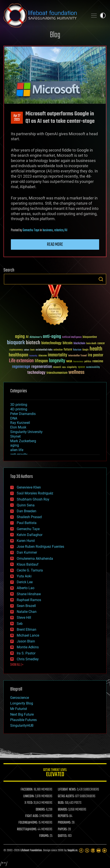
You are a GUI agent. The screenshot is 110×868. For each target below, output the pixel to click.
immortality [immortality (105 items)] (57, 355)
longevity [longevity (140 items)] (57, 361)
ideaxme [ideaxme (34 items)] (43, 356)
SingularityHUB (22, 726)
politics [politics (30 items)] (88, 362)
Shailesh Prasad (29, 517)
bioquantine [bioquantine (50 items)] (90, 337)
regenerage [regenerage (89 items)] (21, 367)
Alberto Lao (26, 588)
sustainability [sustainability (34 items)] (93, 367)
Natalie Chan (27, 612)
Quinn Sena (26, 505)
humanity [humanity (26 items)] (33, 356)
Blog (55, 35)
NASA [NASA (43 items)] (69, 362)
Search (101, 279)
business (48, 230)
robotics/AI (61, 230)
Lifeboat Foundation (31, 850)
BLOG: (61, 803)
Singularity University (26, 432)
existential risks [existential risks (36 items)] (44, 350)
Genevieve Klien (29, 487)
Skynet (15, 436)
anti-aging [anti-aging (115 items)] (52, 337)
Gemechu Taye (31, 230)
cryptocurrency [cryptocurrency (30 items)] (16, 350)
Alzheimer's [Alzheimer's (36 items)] (36, 337)
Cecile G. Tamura (30, 570)
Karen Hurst (26, 541)
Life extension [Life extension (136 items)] (21, 361)
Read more (55, 244)
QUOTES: (62, 836)
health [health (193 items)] (96, 349)
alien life (17, 450)
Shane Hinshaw (29, 594)
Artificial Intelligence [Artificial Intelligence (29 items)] (72, 337)
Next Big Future (22, 714)
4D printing (19, 409)
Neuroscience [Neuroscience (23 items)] (78, 362)
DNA (14, 418)
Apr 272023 (17, 118)
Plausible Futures (23, 720)
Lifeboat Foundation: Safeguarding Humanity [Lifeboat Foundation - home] (44, 15)
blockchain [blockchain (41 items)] (79, 344)
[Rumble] (104, 850)
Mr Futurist (19, 709)
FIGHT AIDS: (32, 816)
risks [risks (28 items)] (64, 367)
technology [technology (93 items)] (36, 373)
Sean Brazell (26, 606)
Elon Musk (18, 427)
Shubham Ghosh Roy (33, 499)
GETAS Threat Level (55, 773)
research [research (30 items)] (57, 367)
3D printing (19, 405)
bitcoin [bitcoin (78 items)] (67, 343)
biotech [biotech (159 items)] (33, 343)
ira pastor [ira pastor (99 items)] (96, 355)
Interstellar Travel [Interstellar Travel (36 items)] (77, 356)
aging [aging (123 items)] (20, 337)
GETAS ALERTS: (66, 796)
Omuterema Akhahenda (35, 559)
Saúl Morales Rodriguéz (35, 493)
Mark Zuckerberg (23, 441)
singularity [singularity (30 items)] (72, 367)
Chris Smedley (28, 659)
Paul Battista (27, 523)
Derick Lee (25, 582)
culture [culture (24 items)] (27, 350)
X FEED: (29, 803)
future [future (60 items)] (68, 350)
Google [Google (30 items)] (85, 350)
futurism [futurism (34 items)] (77, 350)
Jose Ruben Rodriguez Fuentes (40, 547)
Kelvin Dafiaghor (30, 535)
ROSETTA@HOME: (27, 829)
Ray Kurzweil (20, 423)
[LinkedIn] (93, 850)
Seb (20, 624)
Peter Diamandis (23, 414)
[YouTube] (99, 850)
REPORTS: (63, 816)
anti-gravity (19, 454)
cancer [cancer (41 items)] (101, 344)
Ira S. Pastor (26, 653)
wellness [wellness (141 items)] (76, 372)
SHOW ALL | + (17, 665)
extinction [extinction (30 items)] (58, 350)
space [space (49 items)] (81, 367)
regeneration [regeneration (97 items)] (42, 367)
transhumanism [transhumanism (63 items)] (57, 373)
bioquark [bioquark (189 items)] (16, 343)
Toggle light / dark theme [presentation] (103, 15)
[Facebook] (81, 850)
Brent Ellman (27, 630)
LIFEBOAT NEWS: (67, 790)
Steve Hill (24, 618)
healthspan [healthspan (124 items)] (18, 355)
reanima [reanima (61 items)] (98, 361)
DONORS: (41, 810)
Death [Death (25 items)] (32, 350)
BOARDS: (63, 810)
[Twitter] (87, 850)
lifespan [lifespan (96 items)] (41, 361)
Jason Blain (26, 641)
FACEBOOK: (27, 790)
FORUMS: (44, 836)
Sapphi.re (72, 850)
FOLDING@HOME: (28, 823)
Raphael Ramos (29, 600)
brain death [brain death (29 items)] (91, 344)
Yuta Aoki (24, 576)
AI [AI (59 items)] (27, 337)
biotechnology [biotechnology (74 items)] (51, 343)
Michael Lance (28, 635)
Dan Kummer (27, 552)
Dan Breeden (27, 511)
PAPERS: (63, 829)
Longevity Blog (22, 703)
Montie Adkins (28, 647)
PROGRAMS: (64, 823)
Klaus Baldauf (28, 564)
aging (15, 445)
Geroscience (20, 698)
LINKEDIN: (29, 796)
